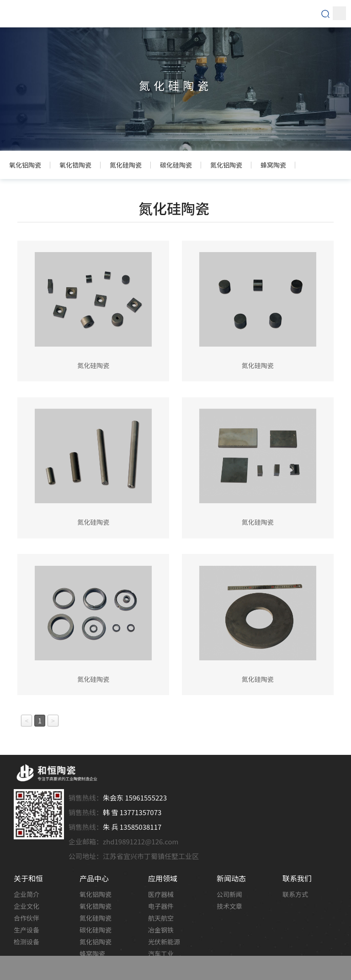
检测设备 (27, 942)
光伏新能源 (164, 942)
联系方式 (295, 894)
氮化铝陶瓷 (96, 942)
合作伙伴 (27, 918)
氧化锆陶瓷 (96, 906)
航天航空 (161, 918)
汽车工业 (161, 954)
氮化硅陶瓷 (96, 918)
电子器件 (161, 906)
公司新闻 (229, 894)
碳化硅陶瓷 (96, 930)
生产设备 (27, 930)
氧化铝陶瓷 (96, 894)
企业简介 (27, 894)
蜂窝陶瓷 (92, 954)
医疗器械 (161, 894)
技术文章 (229, 906)
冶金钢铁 (161, 930)
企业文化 (27, 906)
